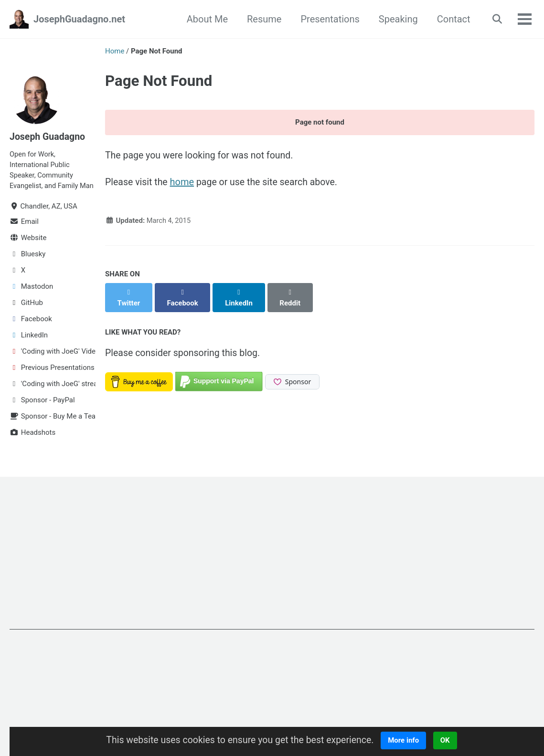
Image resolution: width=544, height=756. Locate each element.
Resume (262, 19)
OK (449, 740)
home (184, 183)
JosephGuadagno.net (79, 19)
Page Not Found (159, 81)
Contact (451, 19)
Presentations (328, 19)
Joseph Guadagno (48, 136)
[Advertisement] (272, 575)
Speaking (396, 19)
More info (407, 740)
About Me (205, 19)
